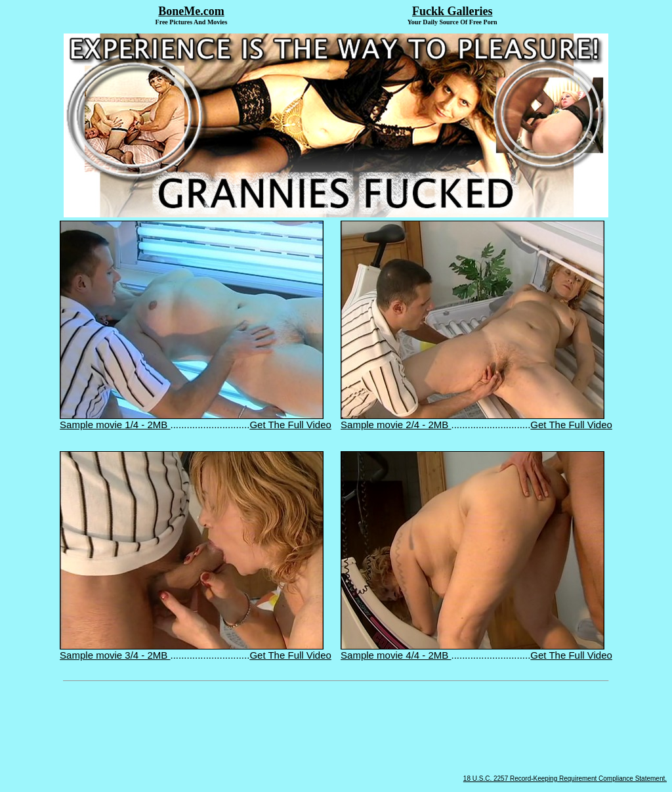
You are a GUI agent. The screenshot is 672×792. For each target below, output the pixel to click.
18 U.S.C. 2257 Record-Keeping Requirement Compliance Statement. (565, 779)
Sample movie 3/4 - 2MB (192, 650)
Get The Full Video (290, 425)
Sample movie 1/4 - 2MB (192, 420)
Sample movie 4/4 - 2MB (472, 650)
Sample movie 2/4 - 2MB (472, 420)
